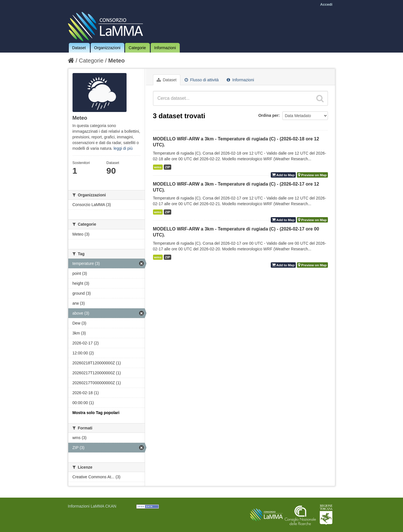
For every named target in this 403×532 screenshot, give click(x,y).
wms (158, 167)
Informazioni (165, 48)
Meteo (117, 61)
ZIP (168, 167)
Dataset (79, 48)
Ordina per (268, 115)
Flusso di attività (202, 80)
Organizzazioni (107, 48)
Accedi (326, 4)
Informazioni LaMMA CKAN (92, 506)
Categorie (137, 48)
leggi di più (123, 148)
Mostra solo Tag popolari (96, 413)
